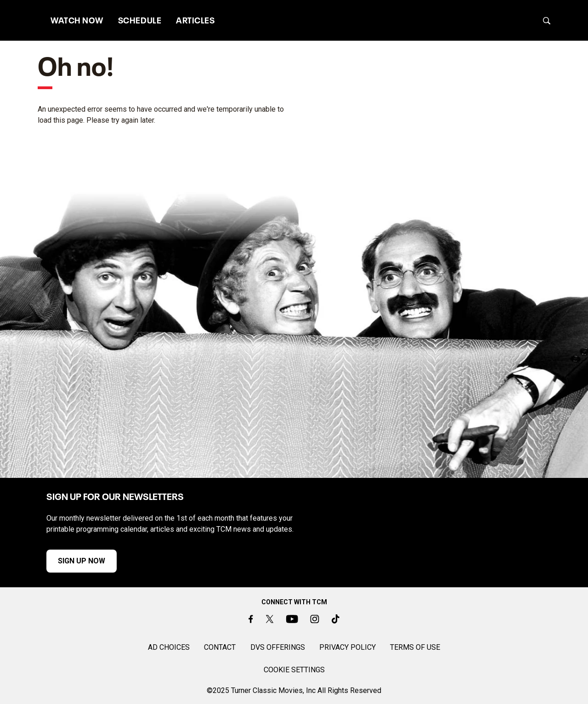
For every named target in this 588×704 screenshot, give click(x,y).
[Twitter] (269, 619)
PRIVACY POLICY (348, 647)
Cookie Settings (294, 670)
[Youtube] (292, 619)
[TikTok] (336, 619)
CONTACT (220, 647)
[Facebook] (251, 619)
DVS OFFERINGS (278, 647)
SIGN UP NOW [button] (67, 561)
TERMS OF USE (415, 647)
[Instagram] (315, 619)
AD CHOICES (169, 647)
